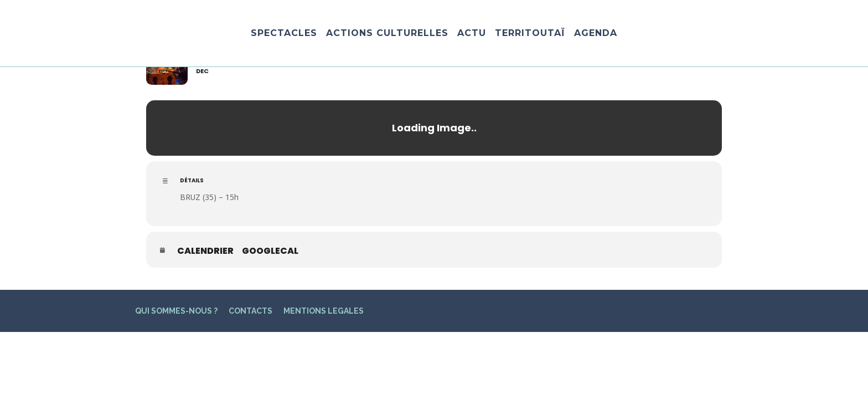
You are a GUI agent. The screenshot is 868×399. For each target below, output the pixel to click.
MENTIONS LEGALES (324, 311)
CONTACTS (250, 311)
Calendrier (205, 251)
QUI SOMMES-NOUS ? (176, 311)
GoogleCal (270, 251)
